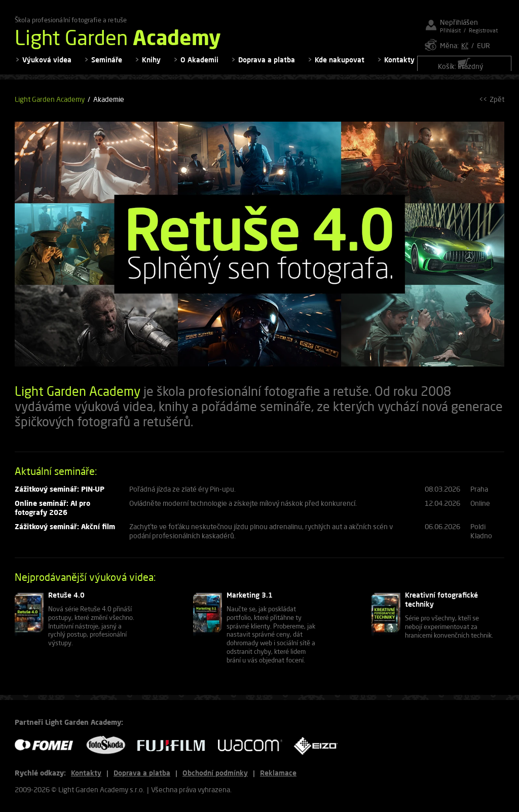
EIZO (319, 745)
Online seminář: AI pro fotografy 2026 (52, 514)
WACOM (253, 745)
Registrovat (483, 30)
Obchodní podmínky (215, 773)
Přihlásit (450, 30)
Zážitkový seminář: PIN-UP (60, 495)
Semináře (107, 66)
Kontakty (399, 66)
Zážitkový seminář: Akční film (65, 533)
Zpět (497, 106)
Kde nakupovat (340, 66)
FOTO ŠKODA (109, 745)
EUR (484, 45)
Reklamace (278, 773)
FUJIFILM (175, 745)
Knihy (151, 66)
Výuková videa (47, 66)
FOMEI (48, 745)
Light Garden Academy (50, 106)
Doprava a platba (267, 66)
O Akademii (199, 66)
